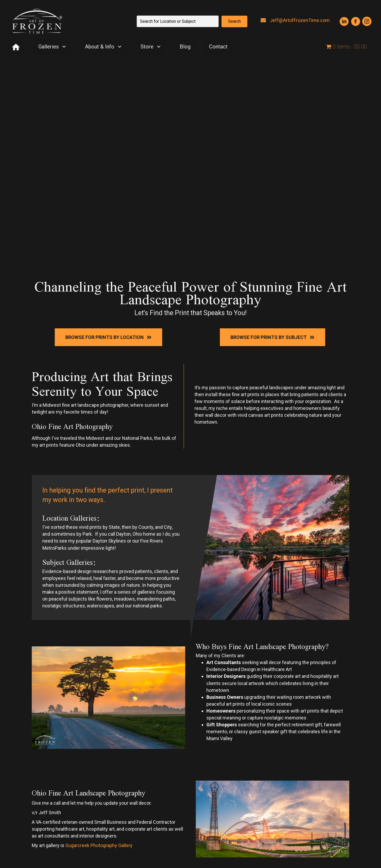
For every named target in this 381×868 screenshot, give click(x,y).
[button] (234, 21)
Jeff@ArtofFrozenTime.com (300, 20)
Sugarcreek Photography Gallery (99, 845)
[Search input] (178, 21)
